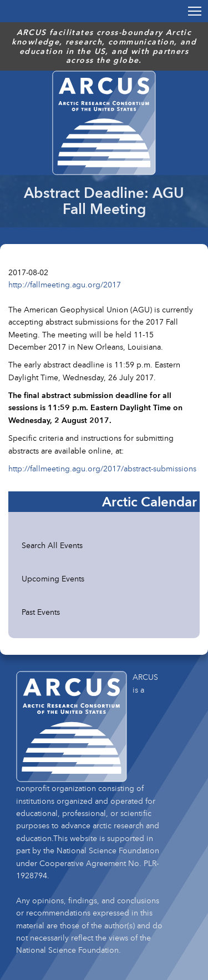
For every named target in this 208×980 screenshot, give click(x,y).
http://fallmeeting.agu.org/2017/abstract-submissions (102, 468)
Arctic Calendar (149, 501)
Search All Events (52, 545)
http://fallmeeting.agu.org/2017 (65, 284)
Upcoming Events (53, 578)
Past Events (41, 612)
